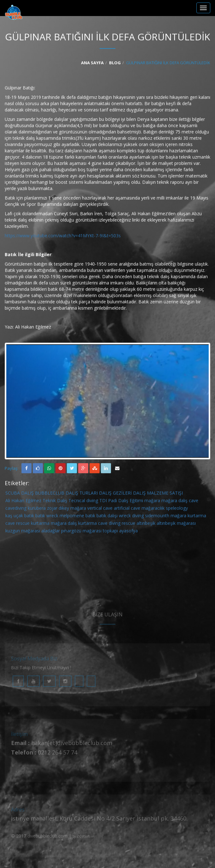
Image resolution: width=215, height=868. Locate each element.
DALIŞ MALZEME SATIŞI (158, 494)
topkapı (110, 532)
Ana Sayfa (92, 64)
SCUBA (13, 494)
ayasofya (128, 532)
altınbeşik (146, 524)
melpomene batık (77, 517)
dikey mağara (72, 509)
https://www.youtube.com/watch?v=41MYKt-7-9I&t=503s (63, 236)
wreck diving (131, 517)
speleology (177, 509)
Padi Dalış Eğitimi (126, 502)
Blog (115, 64)
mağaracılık (153, 509)
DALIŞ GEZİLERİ (115, 494)
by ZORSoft (81, 839)
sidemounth (157, 517)
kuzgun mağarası (23, 532)
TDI (103, 502)
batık (40, 517)
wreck (52, 517)
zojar (52, 509)
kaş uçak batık (20, 517)
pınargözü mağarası (81, 532)
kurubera (37, 509)
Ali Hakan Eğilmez (23, 502)
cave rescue (17, 524)
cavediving (16, 509)
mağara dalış (174, 502)
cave (194, 502)
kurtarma (40, 524)
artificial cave (127, 509)
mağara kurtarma (188, 517)
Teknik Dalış (55, 502)
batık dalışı (107, 517)
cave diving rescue (117, 524)
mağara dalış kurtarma (74, 524)
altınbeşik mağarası (176, 524)
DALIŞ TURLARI (82, 494)
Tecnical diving (83, 502)
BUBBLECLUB (50, 494)
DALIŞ (27, 494)
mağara (152, 502)
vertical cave (100, 509)
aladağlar (51, 532)
